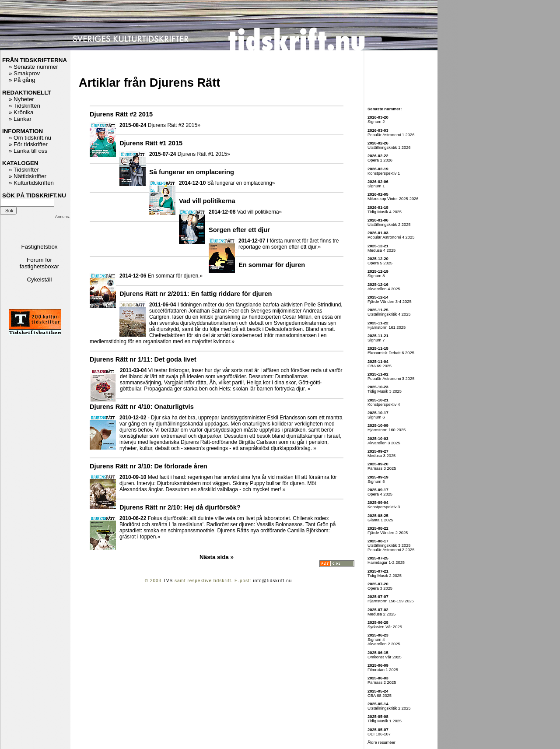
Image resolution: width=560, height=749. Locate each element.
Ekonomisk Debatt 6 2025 (391, 353)
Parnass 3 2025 (382, 468)
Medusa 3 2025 (381, 456)
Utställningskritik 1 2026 (389, 148)
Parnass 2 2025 (382, 682)
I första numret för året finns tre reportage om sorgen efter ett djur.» (289, 244)
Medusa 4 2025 (381, 250)
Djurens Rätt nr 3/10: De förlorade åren (149, 466)
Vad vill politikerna (207, 201)
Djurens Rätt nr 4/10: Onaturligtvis (142, 407)
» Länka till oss (28, 151)
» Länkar (20, 119)
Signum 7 (376, 340)
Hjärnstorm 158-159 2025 (391, 601)
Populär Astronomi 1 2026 (391, 135)
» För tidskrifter (28, 144)
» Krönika (21, 112)
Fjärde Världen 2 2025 (388, 533)
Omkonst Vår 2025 (385, 657)
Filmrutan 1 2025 (383, 670)
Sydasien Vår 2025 (385, 627)
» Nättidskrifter (28, 176)
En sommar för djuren (272, 265)
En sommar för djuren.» (175, 276)
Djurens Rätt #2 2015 (121, 114)
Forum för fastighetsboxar (39, 263)
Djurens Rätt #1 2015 (151, 143)
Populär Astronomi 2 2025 (391, 550)
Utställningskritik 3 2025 (389, 545)
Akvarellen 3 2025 (384, 443)
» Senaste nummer (33, 67)
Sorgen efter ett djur (239, 230)
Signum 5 (376, 482)
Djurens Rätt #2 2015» (174, 125)
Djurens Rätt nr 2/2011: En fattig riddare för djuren (196, 294)
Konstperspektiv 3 (384, 507)
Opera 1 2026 (380, 160)
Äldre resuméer (381, 742)
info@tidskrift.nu (272, 581)
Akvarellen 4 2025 (384, 289)
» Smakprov (24, 73)
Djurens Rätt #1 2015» (204, 154)
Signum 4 (376, 640)
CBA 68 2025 (380, 696)
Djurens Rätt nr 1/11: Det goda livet (143, 359)
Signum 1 (376, 186)
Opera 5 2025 (380, 263)
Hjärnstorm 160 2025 (387, 430)
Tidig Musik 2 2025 (385, 576)
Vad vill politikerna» (260, 212)
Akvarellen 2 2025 (384, 644)
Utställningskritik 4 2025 (389, 314)
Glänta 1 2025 (380, 520)
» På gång (22, 80)
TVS (168, 581)
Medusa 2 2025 (381, 614)
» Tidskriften (24, 106)
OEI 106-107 (379, 734)
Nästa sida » (217, 557)
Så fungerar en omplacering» (241, 183)
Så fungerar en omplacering (192, 172)
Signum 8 (376, 276)
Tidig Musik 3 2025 (385, 391)
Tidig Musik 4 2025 (385, 212)
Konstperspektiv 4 (384, 404)
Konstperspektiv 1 (384, 173)
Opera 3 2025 (380, 588)
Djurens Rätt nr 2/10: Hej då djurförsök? (180, 507)
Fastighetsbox (40, 247)
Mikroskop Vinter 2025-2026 (393, 199)
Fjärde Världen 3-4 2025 (390, 302)
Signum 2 (376, 122)
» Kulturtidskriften (31, 183)
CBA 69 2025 (380, 366)
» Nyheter (21, 99)
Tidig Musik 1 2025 (385, 721)
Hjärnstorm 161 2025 (387, 327)
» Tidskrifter (24, 170)
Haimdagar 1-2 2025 (386, 563)
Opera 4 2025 (380, 494)
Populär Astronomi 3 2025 (391, 379)
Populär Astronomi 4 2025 (391, 237)
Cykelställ (39, 280)
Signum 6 (376, 417)
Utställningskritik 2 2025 (389, 225)
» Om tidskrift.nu (30, 138)
